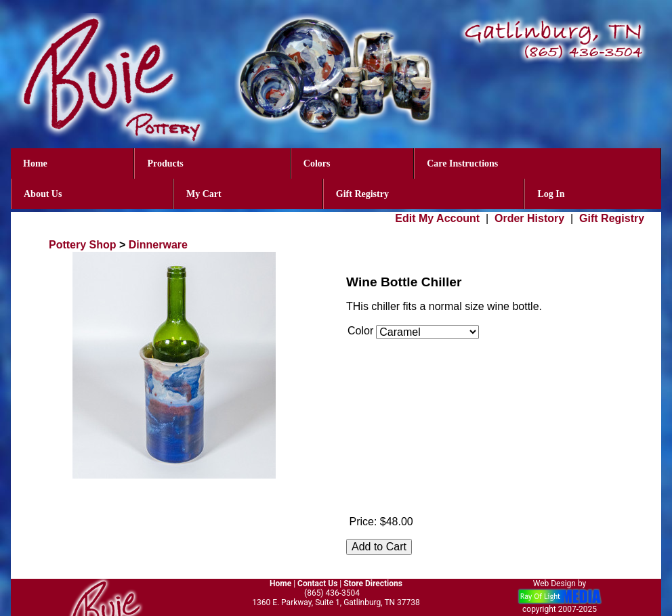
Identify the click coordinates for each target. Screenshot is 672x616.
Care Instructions (462, 163)
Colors (317, 163)
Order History (529, 218)
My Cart (204, 194)
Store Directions (373, 584)
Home (35, 163)
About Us (43, 194)
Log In (551, 194)
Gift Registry (362, 194)
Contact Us (317, 584)
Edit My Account (437, 218)
